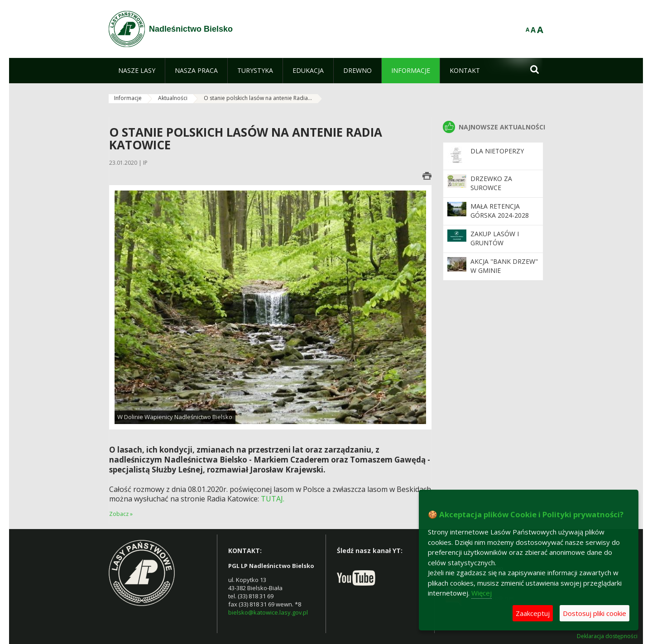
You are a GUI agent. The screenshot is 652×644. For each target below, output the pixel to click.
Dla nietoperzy (497, 151)
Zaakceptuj (533, 613)
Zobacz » (121, 514)
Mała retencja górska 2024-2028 (500, 211)
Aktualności (173, 98)
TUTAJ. (273, 499)
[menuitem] (137, 71)
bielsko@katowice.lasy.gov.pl (268, 612)
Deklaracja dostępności (607, 636)
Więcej (482, 593)
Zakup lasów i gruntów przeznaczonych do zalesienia (500, 248)
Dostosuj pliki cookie (594, 613)
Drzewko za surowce (491, 183)
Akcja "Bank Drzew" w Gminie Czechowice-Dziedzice (504, 275)
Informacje (128, 98)
